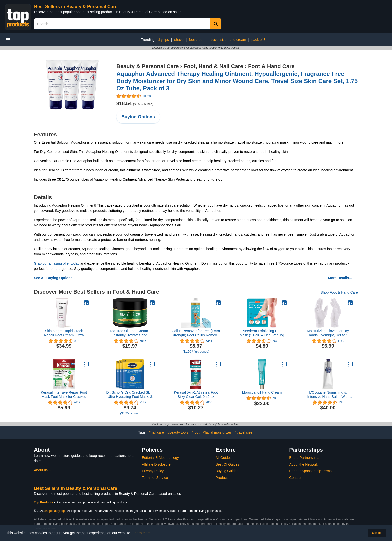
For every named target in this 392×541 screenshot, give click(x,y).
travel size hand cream (229, 40)
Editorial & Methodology (160, 458)
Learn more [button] (142, 533)
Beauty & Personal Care (148, 66)
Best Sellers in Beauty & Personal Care (76, 7)
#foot (196, 432)
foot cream (197, 40)
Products (223, 478)
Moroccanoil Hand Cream (262, 392)
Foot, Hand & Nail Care (213, 66)
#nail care (157, 432)
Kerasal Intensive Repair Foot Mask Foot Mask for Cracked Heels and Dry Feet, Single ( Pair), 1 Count (64, 395)
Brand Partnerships (304, 458)
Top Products (44, 502)
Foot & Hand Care (271, 66)
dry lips (163, 40)
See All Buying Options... (55, 278)
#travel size (244, 432)
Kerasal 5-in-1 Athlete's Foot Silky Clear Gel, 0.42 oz (196, 395)
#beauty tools (178, 432)
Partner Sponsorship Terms (310, 471)
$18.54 (135, 103)
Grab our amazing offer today (57, 263)
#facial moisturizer (217, 432)
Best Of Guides (228, 464)
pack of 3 (259, 40)
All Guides (224, 458)
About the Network (304, 464)
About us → (43, 470)
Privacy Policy (153, 471)
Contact (295, 478)
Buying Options (138, 117)
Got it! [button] (377, 533)
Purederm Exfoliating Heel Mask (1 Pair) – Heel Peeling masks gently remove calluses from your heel (262, 333)
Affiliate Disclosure (156, 464)
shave (179, 40)
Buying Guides (227, 471)
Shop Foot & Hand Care (339, 292)
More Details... (340, 278)
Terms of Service (155, 478)
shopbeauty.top (55, 511)
